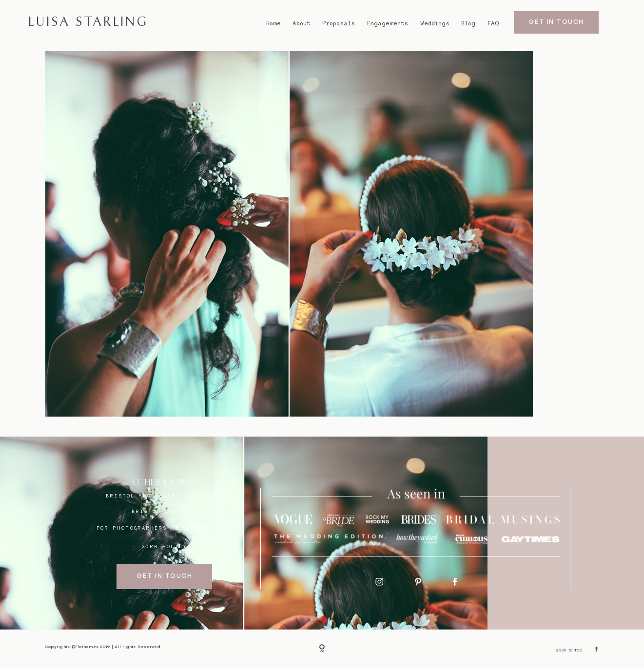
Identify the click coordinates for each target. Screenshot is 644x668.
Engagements (388, 23)
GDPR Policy (165, 546)
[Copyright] (322, 649)
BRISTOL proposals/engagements (165, 496)
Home (273, 23)
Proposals (339, 23)
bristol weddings (165, 511)
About (301, 23)
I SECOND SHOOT (203, 528)
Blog (468, 23)
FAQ (493, 23)
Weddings (435, 23)
